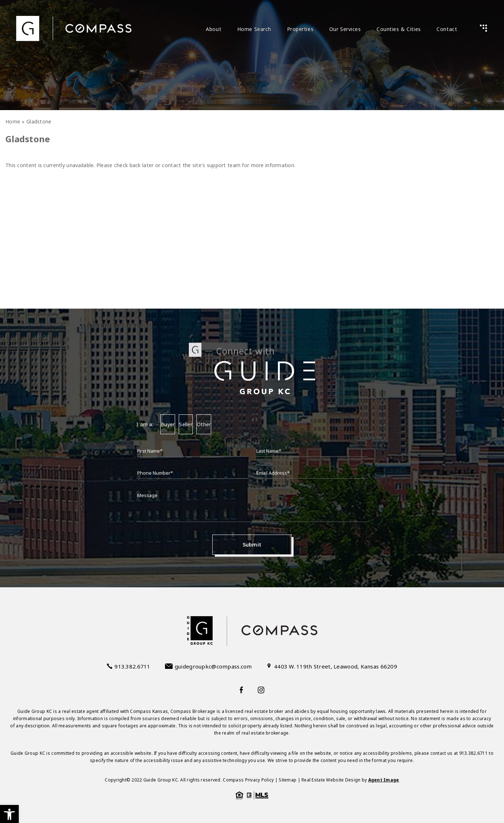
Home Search (254, 29)
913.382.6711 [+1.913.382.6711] (132, 666)
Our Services (345, 29)
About (214, 29)
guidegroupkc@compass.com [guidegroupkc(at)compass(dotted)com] (213, 666)
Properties (300, 29)
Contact (447, 29)
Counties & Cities (399, 29)
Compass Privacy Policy (248, 780)
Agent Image (384, 780)
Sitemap (288, 780)
